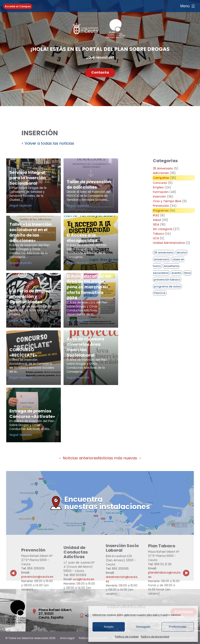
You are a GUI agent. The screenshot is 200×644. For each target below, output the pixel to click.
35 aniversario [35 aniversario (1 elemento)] (164, 252)
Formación (161, 192)
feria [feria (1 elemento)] (187, 273)
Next (189, 570)
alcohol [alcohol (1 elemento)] (182, 252)
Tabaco (159, 234)
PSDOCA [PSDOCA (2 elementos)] (160, 293)
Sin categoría (163, 229)
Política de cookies (127, 637)
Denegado (143, 627)
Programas (161, 210)
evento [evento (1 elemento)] (176, 273)
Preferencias (177, 627)
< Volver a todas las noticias (48, 143)
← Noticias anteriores (78, 458)
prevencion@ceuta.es (37, 577)
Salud (157, 220)
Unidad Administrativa (169, 243)
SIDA (156, 224)
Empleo (158, 187)
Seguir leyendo (30, 205)
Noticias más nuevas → (120, 458)
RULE (156, 215)
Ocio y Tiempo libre (167, 201)
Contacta (100, 72)
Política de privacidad (155, 637)
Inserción (159, 197)
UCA (156, 238)
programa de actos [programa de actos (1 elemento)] (167, 286)
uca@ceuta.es (84, 579)
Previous (14, 570)
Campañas (161, 178)
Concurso (160, 183)
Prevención (161, 206)
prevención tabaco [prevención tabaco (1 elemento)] (167, 280)
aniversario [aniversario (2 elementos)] (162, 259)
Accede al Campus (18, 6)
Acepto (109, 627)
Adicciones (161, 173)
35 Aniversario (163, 168)
